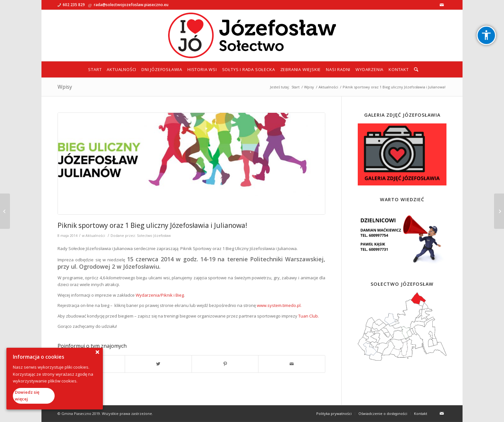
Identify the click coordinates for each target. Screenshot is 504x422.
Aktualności (328, 87)
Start (296, 87)
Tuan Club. (309, 316)
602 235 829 (74, 5)
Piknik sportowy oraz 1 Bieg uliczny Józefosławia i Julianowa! (152, 225)
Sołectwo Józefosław (154, 236)
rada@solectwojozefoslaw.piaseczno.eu (131, 5)
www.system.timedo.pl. (279, 305)
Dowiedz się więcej (27, 395)
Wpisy (65, 87)
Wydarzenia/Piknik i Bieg (160, 295)
